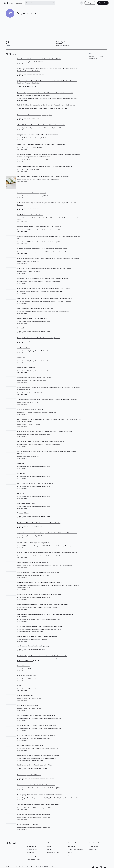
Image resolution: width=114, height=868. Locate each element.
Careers (50, 848)
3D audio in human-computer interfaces (30, 408)
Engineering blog (53, 852)
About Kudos (52, 842)
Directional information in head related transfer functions (36, 784)
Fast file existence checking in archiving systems (33, 542)
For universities (31, 848)
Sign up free (101, 2)
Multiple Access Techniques (26, 675)
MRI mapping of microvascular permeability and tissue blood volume (40, 794)
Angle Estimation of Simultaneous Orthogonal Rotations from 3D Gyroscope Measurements (47, 532)
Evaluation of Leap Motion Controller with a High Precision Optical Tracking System (45, 430)
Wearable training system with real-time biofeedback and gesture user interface (43, 287)
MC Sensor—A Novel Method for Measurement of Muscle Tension (39, 522)
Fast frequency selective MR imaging (29, 774)
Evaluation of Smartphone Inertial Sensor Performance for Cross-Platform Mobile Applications (48, 258)
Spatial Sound (22, 357)
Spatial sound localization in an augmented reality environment (38, 754)
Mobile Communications (25, 695)
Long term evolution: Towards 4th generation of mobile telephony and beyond (43, 603)
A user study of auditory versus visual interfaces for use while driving (40, 625)
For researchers (32, 842)
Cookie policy (93, 848)
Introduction (21, 327)
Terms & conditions (95, 842)
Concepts (20, 492)
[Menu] (80, 3)
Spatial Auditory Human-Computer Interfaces (32, 317)
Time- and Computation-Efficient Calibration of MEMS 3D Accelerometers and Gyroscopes (47, 399)
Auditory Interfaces (24, 347)
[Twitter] (97, 866)
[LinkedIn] (101, 866)
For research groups (33, 855)
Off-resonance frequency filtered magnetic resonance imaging (38, 571)
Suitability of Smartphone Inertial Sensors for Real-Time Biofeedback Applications (44, 267)
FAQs (70, 852)
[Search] (55, 3)
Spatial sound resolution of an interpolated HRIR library (35, 764)
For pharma (30, 852)
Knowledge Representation (26, 502)
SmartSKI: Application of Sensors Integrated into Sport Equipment (39, 226)
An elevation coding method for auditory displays (33, 645)
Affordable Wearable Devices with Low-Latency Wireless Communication (41, 124)
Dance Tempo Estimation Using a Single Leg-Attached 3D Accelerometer (41, 144)
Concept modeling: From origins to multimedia (32, 562)
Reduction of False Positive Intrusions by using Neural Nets (36, 724)
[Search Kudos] (40, 3)
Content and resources (76, 848)
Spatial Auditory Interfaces (26, 367)
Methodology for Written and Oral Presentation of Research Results (39, 581)
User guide (71, 845)
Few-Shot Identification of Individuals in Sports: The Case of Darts (39, 58)
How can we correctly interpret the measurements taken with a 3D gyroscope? (43, 176)
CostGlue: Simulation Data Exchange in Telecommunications (37, 635)
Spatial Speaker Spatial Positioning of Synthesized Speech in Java (39, 593)
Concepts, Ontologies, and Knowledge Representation (35, 482)
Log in (89, 2)
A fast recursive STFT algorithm (28, 824)
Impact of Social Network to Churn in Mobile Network (35, 377)
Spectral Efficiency (23, 665)
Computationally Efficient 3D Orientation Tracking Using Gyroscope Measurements (44, 166)
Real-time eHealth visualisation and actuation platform (35, 307)
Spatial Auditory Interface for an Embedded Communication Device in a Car (42, 655)
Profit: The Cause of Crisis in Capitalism (30, 214)
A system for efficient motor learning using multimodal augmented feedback (42, 248)
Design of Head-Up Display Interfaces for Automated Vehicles (37, 134)
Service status (73, 842)
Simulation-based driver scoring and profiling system (35, 114)
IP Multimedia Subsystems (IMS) (28, 704)
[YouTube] (105, 866)
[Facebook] (93, 866)
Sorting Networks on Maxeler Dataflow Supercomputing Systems (39, 337)
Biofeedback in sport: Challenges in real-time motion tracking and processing (43, 277)
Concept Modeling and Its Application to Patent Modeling (36, 714)
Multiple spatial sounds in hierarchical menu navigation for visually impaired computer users (47, 552)
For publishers (31, 845)
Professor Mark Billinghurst (25, 630)
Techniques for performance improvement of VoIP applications (38, 804)
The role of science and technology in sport (31, 192)
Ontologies (21, 462)
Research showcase (33, 858)
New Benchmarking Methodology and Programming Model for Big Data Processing (44, 297)
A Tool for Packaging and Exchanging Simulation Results (36, 734)
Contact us (72, 855)
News (49, 845)
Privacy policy (93, 845)
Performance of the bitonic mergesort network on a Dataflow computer (41, 440)
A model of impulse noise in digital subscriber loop (34, 814)
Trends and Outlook (24, 512)
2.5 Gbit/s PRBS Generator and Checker (30, 744)
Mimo (19, 685)
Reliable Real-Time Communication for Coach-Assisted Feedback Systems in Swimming (46, 104)
